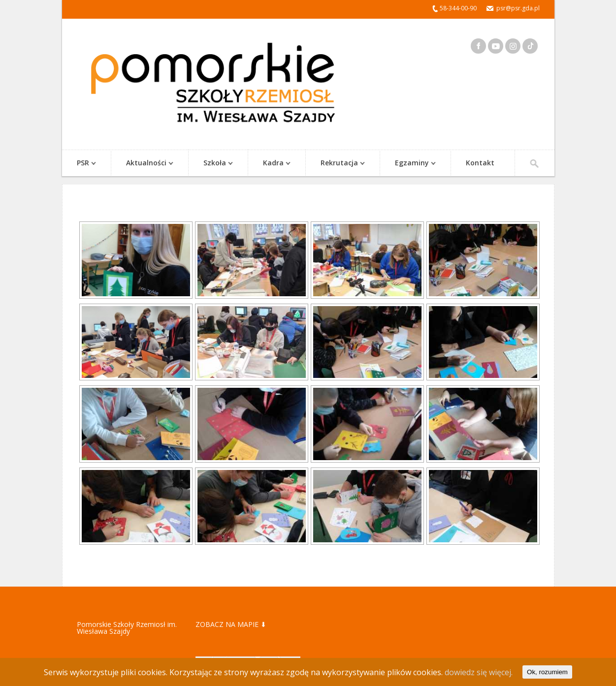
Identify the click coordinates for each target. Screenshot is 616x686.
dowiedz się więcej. (479, 672)
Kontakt (480, 163)
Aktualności (145, 164)
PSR (81, 164)
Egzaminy (410, 164)
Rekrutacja (338, 164)
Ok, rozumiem (547, 672)
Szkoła (213, 164)
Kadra (272, 164)
